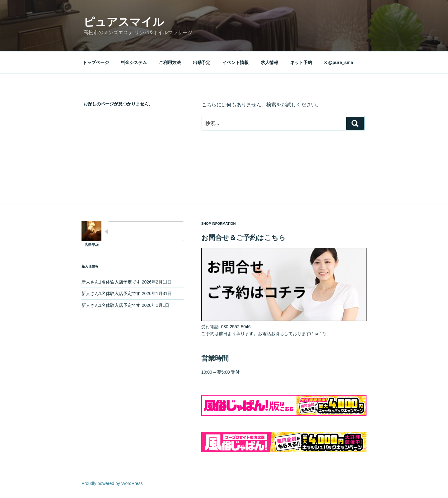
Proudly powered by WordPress (112, 483)
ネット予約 (301, 62)
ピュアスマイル (124, 22)
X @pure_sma (339, 62)
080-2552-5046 (236, 327)
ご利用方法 (170, 62)
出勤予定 (202, 62)
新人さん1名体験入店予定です (111, 282)
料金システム (134, 62)
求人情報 (269, 62)
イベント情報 (236, 62)
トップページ (96, 62)
